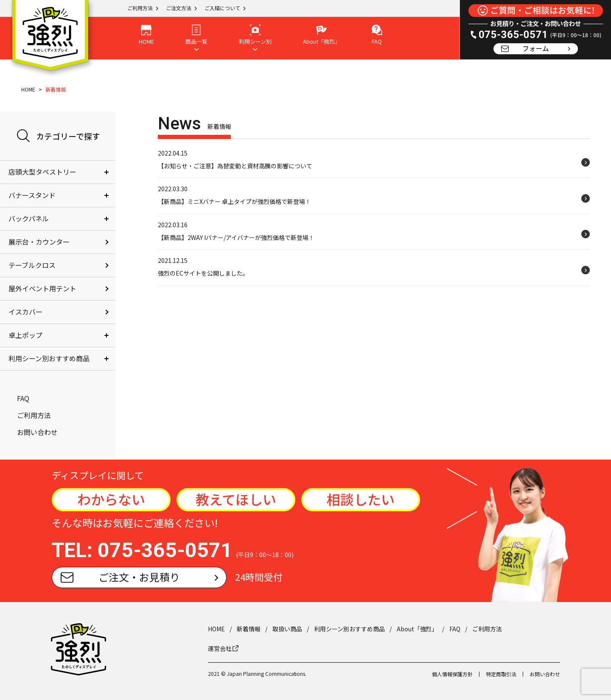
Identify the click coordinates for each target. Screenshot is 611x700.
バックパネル (29, 218)
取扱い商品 (287, 629)
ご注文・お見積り (120, 577)
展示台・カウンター (39, 242)
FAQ (23, 398)
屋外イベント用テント (42, 288)
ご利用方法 (140, 8)
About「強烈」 (417, 629)
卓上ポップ (25, 335)
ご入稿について (222, 8)
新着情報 (249, 629)
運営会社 (223, 648)
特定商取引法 (501, 674)
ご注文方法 (179, 8)
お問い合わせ (37, 432)
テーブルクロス (32, 265)
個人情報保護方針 (452, 674)
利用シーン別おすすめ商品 (49, 358)
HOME (28, 89)
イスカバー (25, 312)
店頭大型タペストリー (42, 172)
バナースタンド (32, 195)
